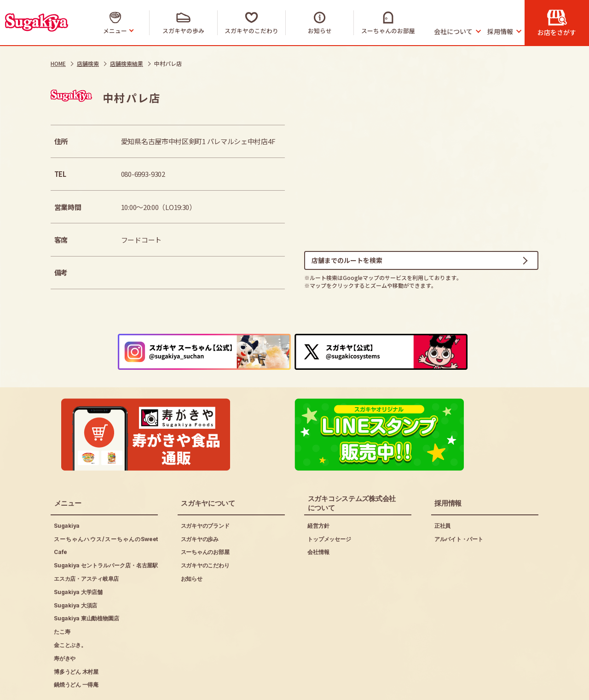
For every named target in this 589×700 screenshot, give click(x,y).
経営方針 (318, 493)
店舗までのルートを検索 (347, 262)
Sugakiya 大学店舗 (78, 560)
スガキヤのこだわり (205, 534)
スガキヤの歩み (200, 507)
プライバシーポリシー (158, 687)
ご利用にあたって (76, 687)
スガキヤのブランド (205, 493)
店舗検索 (88, 63)
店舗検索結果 (127, 63)
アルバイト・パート (459, 507)
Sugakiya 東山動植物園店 (86, 586)
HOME (58, 63)
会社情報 (318, 520)
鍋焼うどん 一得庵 (76, 653)
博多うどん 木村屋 (76, 639)
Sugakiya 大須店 (75, 573)
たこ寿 (62, 600)
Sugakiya (67, 493)
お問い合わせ (234, 687)
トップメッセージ (329, 507)
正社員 (442, 493)
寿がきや (65, 626)
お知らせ (192, 547)
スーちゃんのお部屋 (205, 520)
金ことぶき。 (70, 613)
